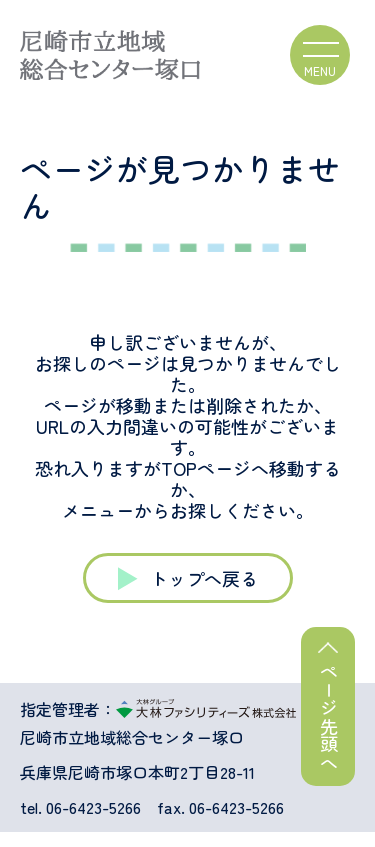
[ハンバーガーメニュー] (320, 55)
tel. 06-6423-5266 (80, 807)
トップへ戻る (204, 578)
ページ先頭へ (329, 717)
